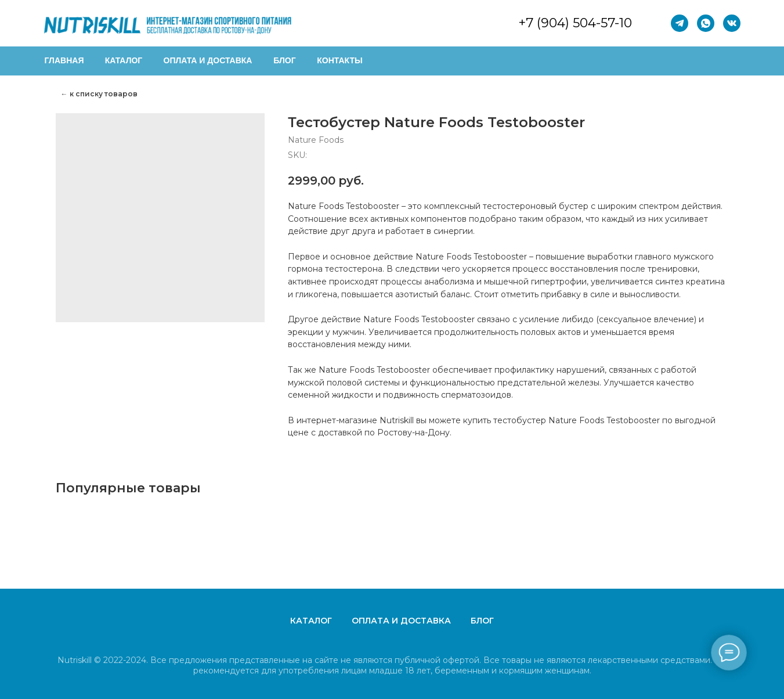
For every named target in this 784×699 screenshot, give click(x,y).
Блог (482, 621)
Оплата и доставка (401, 621)
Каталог (311, 621)
